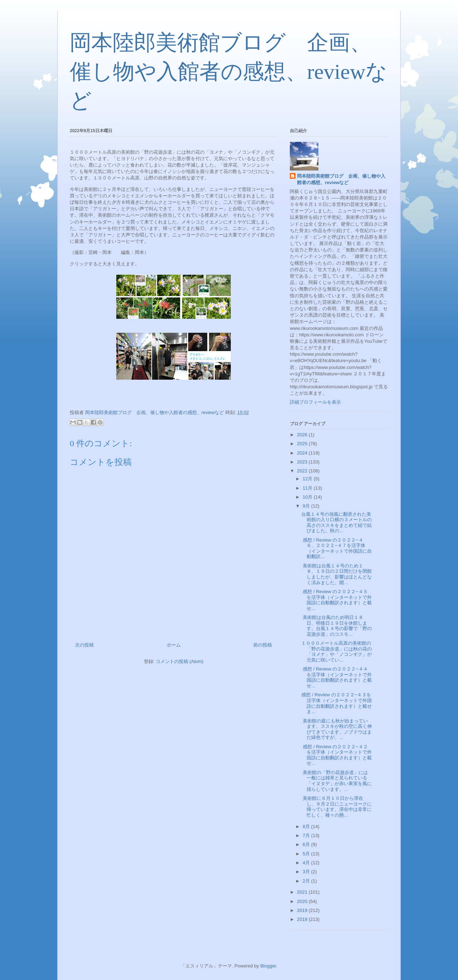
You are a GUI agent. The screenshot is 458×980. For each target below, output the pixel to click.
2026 (303, 435)
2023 (303, 462)
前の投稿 (263, 645)
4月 (307, 863)
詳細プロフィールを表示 (315, 402)
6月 (307, 844)
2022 (303, 471)
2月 (307, 881)
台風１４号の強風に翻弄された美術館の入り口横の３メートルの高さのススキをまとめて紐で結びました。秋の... (337, 523)
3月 (307, 872)
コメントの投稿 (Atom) (180, 661)
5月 (307, 854)
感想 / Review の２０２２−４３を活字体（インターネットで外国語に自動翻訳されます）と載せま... (337, 703)
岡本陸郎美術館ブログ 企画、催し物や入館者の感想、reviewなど (228, 72)
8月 (307, 827)
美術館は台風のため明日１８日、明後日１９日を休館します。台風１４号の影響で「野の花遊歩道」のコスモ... (337, 626)
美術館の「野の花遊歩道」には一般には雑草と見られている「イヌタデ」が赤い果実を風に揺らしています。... (337, 781)
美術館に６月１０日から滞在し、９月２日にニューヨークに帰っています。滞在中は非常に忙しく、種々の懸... (337, 807)
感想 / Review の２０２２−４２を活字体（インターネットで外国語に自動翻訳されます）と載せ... (337, 755)
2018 (303, 919)
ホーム (174, 645)
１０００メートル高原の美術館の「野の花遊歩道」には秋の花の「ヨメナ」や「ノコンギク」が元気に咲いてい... (337, 652)
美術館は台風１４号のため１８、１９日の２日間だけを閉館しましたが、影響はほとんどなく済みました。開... (337, 574)
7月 (307, 835)
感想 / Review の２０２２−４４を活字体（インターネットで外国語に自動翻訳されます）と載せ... (337, 677)
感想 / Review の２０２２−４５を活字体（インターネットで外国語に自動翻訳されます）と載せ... (337, 600)
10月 (308, 497)
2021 (303, 892)
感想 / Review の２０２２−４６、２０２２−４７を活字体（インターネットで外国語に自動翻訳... (337, 548)
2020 (303, 901)
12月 (308, 479)
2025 (303, 444)
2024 (303, 453)
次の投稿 (84, 645)
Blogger (268, 966)
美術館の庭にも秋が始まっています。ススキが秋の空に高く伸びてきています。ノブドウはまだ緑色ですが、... (337, 729)
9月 (307, 506)
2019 (303, 910)
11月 (308, 488)
